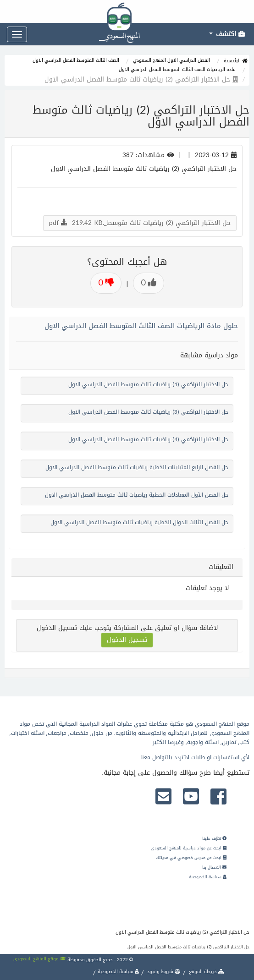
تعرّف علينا (214, 838)
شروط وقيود (163, 972)
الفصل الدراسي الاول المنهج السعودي (171, 60)
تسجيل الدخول (127, 640)
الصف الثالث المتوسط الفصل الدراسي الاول (76, 60)
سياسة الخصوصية (208, 877)
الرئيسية (235, 61)
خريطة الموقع (206, 972)
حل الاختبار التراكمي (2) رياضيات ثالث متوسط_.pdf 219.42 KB (140, 223)
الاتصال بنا (214, 867)
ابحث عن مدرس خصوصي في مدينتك (191, 858)
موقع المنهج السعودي (40, 959)
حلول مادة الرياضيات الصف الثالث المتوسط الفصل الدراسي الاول (141, 326)
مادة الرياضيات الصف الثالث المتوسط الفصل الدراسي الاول (177, 69)
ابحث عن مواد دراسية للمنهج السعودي (189, 848)
